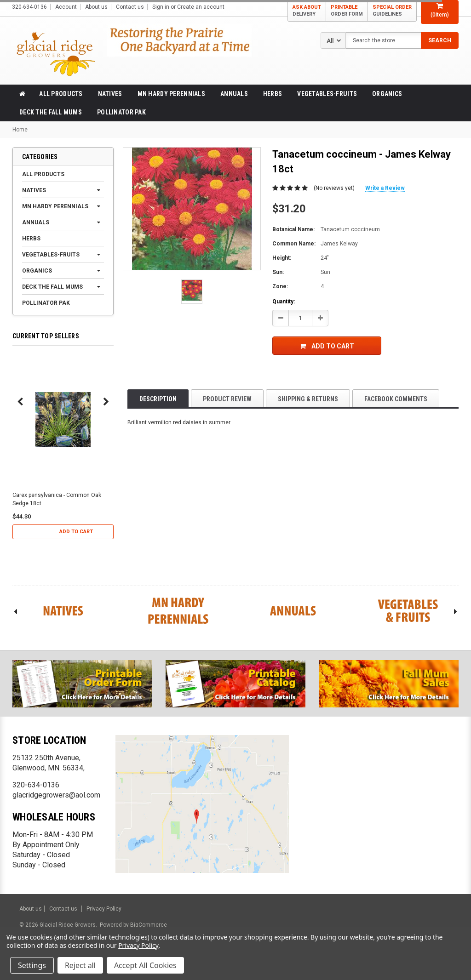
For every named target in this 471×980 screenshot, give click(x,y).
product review (227, 399)
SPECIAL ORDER (392, 11)
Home (20, 130)
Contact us (130, 7)
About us (96, 7)
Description (158, 399)
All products (61, 94)
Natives (110, 94)
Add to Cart (76, 532)
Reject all (80, 965)
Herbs (273, 94)
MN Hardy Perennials (171, 94)
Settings (32, 965)
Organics (387, 94)
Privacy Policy (104, 909)
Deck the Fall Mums (51, 112)
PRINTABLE (347, 11)
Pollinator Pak (121, 112)
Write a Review (385, 188)
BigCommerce (148, 925)
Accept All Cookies (145, 965)
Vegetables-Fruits (327, 94)
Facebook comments (396, 399)
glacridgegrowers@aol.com (56, 795)
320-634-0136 (36, 785)
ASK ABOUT (307, 11)
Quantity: (284, 302)
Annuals (234, 94)
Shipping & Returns (308, 399)
